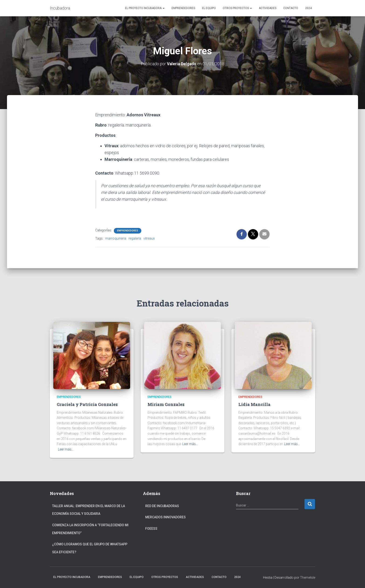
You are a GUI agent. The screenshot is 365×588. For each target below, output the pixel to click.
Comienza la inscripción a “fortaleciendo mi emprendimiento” (90, 529)
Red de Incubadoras (162, 506)
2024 (308, 8)
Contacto (291, 8)
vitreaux (149, 238)
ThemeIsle (308, 578)
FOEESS (151, 529)
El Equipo (209, 8)
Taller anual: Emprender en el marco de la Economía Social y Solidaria (89, 510)
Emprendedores (183, 8)
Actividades (268, 8)
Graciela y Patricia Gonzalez (87, 404)
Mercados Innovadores (166, 517)
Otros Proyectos (237, 8)
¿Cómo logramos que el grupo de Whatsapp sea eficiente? (90, 548)
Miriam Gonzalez (166, 404)
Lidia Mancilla (254, 404)
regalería (135, 238)
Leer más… (66, 449)
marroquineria (116, 238)
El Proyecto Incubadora (145, 8)
